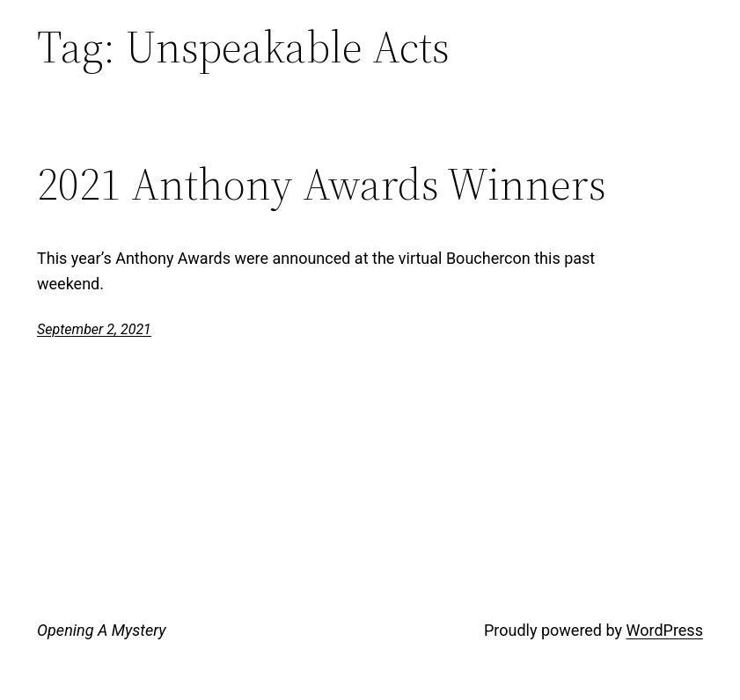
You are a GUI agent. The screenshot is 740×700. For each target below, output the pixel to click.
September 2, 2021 (94, 329)
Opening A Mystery (101, 630)
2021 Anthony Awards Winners (322, 185)
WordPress (664, 630)
